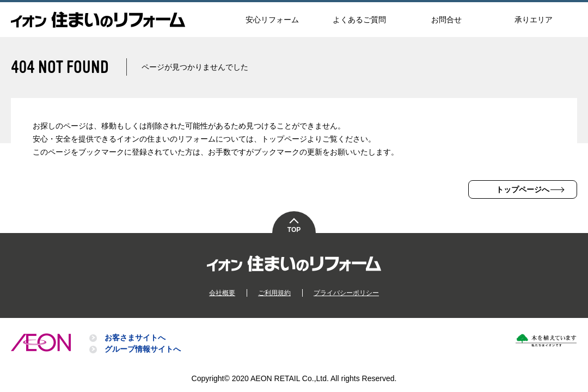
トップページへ (523, 189)
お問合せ (446, 20)
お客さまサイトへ (135, 338)
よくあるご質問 (359, 20)
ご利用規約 (274, 293)
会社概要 (222, 293)
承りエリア (534, 20)
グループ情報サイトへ (143, 349)
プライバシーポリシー (346, 293)
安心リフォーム (272, 20)
